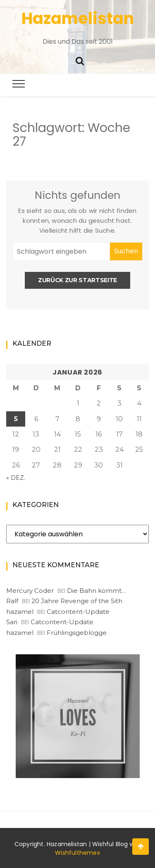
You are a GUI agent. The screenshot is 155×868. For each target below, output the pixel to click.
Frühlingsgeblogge (77, 633)
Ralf (12, 601)
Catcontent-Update (78, 612)
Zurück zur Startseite (77, 280)
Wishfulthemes (77, 853)
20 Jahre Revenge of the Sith (77, 601)
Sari (12, 622)
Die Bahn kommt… (97, 591)
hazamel (20, 612)
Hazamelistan (78, 18)
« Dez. (16, 478)
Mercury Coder (30, 591)
